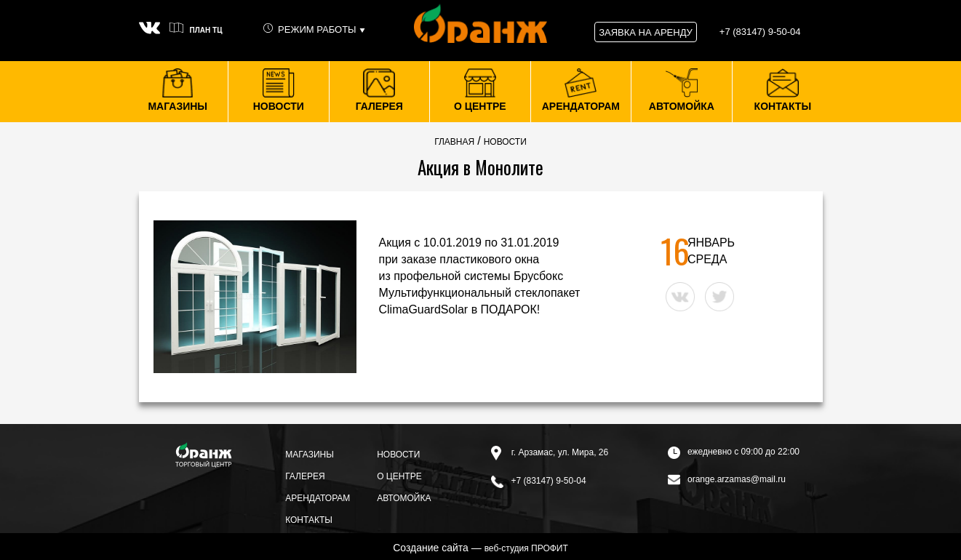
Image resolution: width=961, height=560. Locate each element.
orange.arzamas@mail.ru (727, 479)
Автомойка (404, 498)
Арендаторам (318, 498)
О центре (399, 476)
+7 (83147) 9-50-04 (538, 481)
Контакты (309, 520)
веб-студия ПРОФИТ (526, 548)
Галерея (305, 476)
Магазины (310, 455)
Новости (398, 455)
